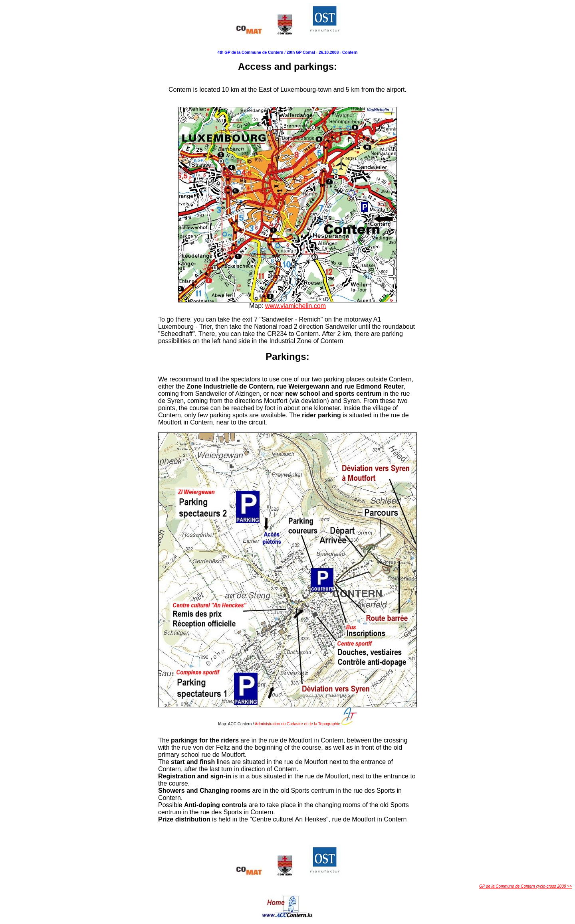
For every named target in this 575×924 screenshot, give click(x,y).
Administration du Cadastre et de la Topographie (297, 724)
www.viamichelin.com (295, 306)
